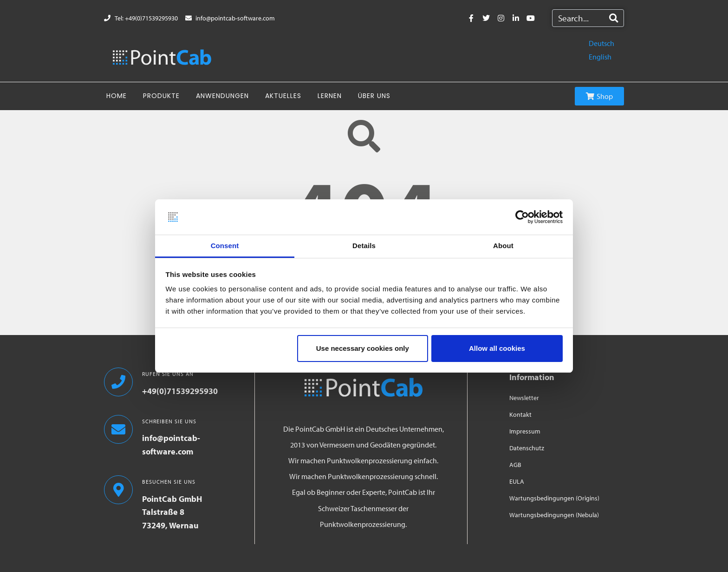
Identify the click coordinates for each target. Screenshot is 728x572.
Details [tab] (364, 246)
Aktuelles (283, 96)
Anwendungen (222, 96)
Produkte (161, 96)
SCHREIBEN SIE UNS (169, 421)
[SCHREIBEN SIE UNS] (118, 429)
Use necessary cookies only (363, 348)
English (600, 57)
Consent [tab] (225, 246)
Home (117, 96)
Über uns (374, 96)
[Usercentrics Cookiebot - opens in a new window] (522, 217)
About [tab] (503, 246)
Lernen (330, 96)
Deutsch (601, 43)
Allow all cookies (497, 348)
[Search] (614, 18)
